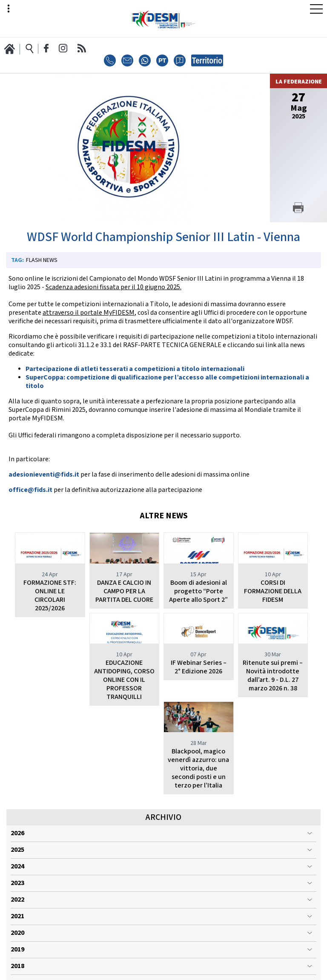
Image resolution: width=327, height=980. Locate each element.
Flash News (42, 260)
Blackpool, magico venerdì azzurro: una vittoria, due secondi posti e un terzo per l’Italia (273, 697)
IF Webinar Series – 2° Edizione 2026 (124, 684)
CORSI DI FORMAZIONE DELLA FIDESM (273, 591)
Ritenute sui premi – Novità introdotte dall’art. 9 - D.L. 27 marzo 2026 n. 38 (199, 693)
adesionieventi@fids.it (44, 475)
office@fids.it (30, 490)
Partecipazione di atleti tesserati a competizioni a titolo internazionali (135, 369)
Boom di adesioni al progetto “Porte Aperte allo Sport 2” (198, 591)
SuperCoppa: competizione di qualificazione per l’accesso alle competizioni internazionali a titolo (167, 382)
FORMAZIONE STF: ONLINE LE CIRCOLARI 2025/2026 (50, 596)
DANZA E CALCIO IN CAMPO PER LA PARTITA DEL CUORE (124, 591)
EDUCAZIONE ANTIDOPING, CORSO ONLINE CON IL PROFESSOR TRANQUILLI (50, 697)
